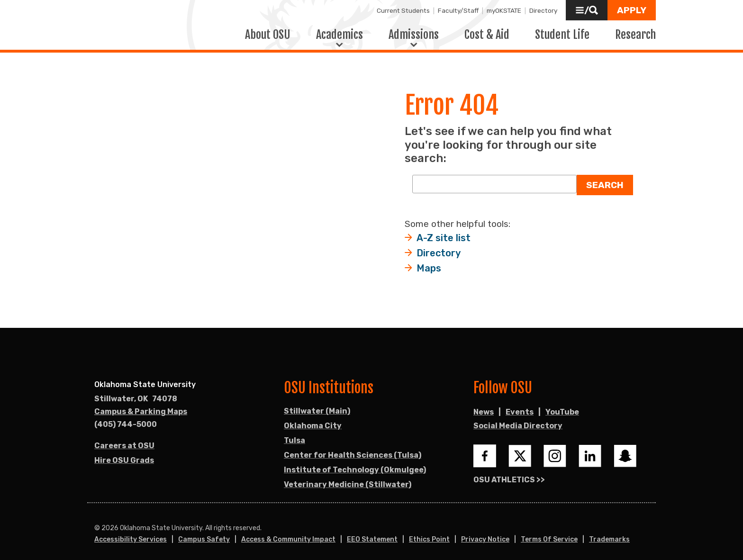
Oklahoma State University (145, 378)
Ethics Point (429, 533)
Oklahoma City (313, 419)
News (484, 405)
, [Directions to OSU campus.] (136, 392)
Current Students (403, 10)
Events (520, 405)
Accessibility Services (131, 533)
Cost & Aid (487, 31)
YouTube (562, 405)
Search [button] (605, 178)
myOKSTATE (504, 10)
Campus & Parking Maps (141, 405)
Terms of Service (549, 533)
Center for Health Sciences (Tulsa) (353, 448)
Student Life (562, 31)
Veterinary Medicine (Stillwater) (348, 478)
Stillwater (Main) (317, 404)
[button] (587, 10)
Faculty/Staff (458, 10)
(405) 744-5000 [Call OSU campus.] (126, 418)
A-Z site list (444, 231)
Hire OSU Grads (124, 454)
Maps (429, 262)
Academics (340, 31)
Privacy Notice (485, 533)
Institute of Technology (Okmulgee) (355, 463)
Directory (543, 10)
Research (635, 31)
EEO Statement (372, 533)
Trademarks (609, 533)
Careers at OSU (124, 439)
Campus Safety (204, 533)
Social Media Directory (518, 419)
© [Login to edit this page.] (97, 522)
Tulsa (294, 434)
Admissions (414, 31)
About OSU (268, 31)
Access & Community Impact (288, 533)
